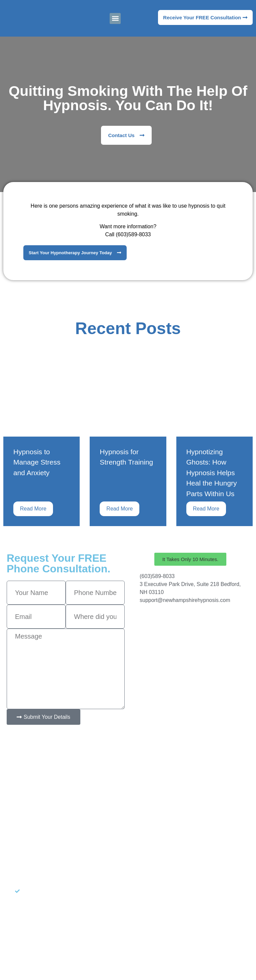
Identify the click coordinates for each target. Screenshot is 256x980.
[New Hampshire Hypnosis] (190, 637)
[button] (115, 18)
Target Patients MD (168, 949)
